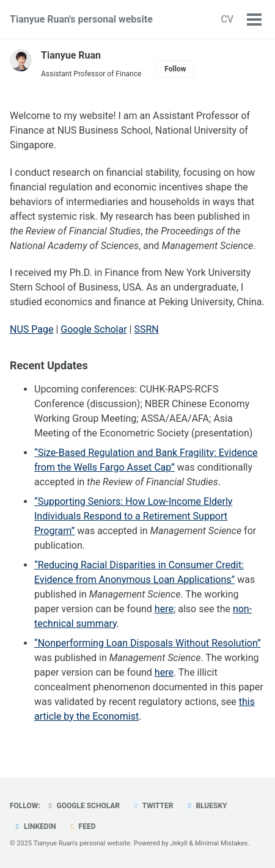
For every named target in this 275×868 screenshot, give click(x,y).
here (164, 609)
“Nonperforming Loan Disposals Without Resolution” (148, 643)
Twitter (152, 806)
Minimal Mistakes (222, 843)
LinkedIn (35, 826)
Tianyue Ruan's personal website (81, 19)
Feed (82, 826)
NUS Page (31, 329)
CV (227, 19)
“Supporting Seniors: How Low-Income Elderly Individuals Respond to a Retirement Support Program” (133, 516)
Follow (175, 69)
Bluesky (206, 806)
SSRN (146, 329)
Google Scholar (94, 329)
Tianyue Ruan (71, 55)
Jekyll (179, 843)
